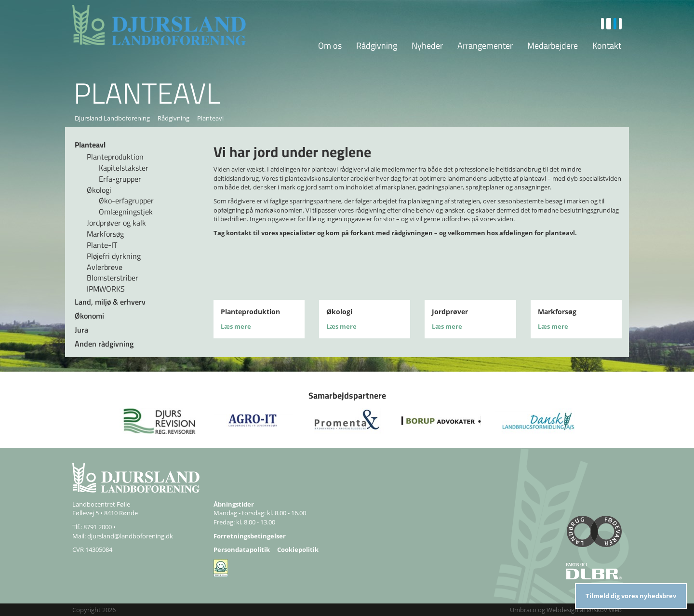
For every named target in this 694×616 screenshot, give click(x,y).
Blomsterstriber (113, 278)
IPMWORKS (106, 289)
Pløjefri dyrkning (114, 256)
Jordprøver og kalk (116, 223)
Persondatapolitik (242, 549)
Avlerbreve (105, 267)
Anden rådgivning (104, 344)
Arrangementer (485, 46)
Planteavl (90, 145)
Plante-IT (102, 245)
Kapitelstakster (124, 168)
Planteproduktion (115, 157)
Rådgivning (377, 46)
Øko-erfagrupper (126, 201)
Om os (330, 46)
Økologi (99, 190)
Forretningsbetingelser (250, 536)
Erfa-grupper (120, 179)
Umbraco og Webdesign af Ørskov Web (566, 610)
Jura (81, 330)
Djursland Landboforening (112, 118)
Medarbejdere (553, 46)
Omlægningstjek (126, 212)
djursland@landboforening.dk (130, 536)
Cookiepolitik (298, 549)
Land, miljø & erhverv (110, 302)
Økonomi (89, 316)
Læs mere (236, 326)
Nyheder (427, 46)
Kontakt (607, 46)
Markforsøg (105, 234)
